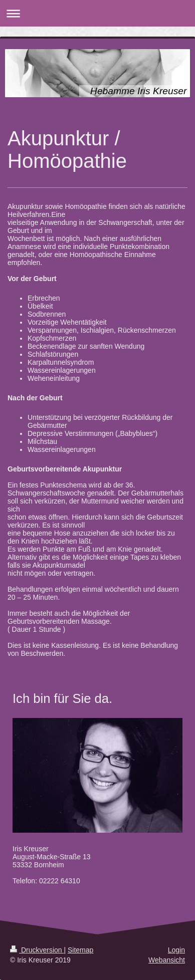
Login (176, 950)
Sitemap (80, 950)
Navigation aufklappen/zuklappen (97, 13)
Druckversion (37, 950)
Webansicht (167, 960)
